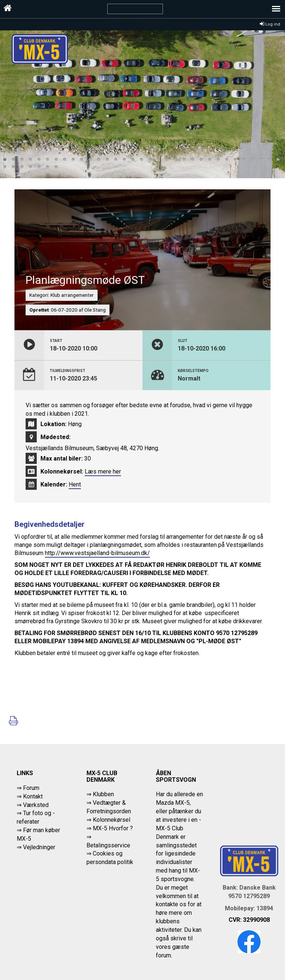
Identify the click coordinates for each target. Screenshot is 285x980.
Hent (75, 484)
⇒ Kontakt (30, 796)
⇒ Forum (28, 788)
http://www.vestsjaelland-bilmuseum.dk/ (97, 553)
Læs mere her (103, 471)
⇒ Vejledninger (36, 847)
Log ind (270, 24)
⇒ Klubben (100, 794)
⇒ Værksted (33, 805)
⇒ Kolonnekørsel (108, 820)
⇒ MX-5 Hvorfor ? (110, 828)
